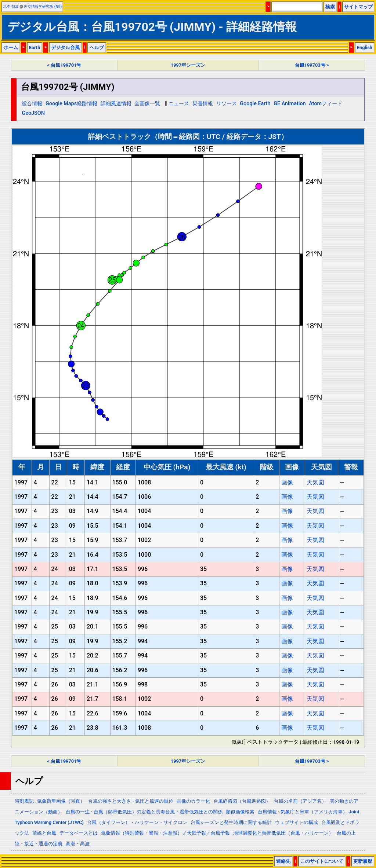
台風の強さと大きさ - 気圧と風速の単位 (131, 801)
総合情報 (32, 104)
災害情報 (203, 104)
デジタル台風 (65, 47)
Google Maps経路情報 (71, 104)
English (365, 47)
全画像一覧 (147, 104)
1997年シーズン (188, 65)
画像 (287, 482)
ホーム (11, 47)
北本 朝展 (11, 6)
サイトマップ (358, 7)
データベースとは (79, 833)
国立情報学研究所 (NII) (43, 6)
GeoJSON (33, 113)
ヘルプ (97, 47)
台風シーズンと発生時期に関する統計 (231, 822)
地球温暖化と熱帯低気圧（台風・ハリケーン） (283, 833)
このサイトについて (322, 861)
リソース (227, 104)
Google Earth (255, 104)
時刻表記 (24, 801)
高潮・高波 (78, 844)
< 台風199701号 (64, 65)
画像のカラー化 (193, 801)
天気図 (315, 482)
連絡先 (283, 861)
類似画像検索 (240, 812)
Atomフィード (326, 104)
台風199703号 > (312, 65)
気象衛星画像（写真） (61, 801)
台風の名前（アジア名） (300, 801)
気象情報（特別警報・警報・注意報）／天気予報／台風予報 (165, 833)
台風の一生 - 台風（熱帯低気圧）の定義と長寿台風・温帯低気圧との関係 (144, 812)
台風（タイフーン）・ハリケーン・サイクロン (137, 822)
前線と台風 (44, 833)
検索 (330, 7)
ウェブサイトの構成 (297, 822)
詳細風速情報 (116, 104)
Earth (35, 47)
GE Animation (290, 104)
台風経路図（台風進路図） (242, 801)
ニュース (179, 104)
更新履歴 (363, 861)
